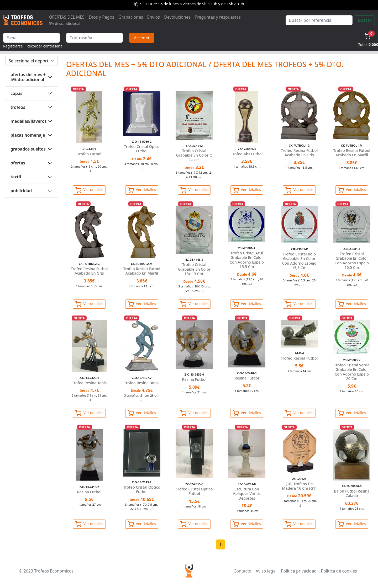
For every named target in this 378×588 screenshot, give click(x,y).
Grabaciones (131, 17)
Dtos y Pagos (101, 17)
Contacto (243, 571)
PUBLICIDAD (21, 191)
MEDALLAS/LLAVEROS (29, 121)
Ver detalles (89, 190)
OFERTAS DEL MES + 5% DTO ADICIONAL (28, 77)
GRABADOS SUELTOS (28, 149)
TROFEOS (18, 107)
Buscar (365, 20)
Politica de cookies (339, 571)
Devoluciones (177, 17)
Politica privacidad (299, 571)
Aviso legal (266, 571)
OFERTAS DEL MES (67, 20)
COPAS (16, 93)
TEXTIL (16, 177)
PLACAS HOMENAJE (28, 135)
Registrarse (13, 46)
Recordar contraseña (44, 46)
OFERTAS (18, 163)
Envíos (154, 17)
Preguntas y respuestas (218, 17)
